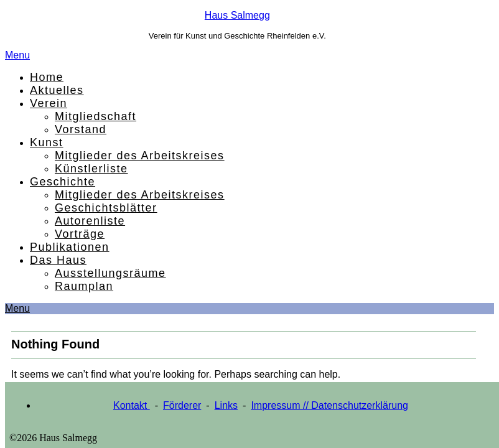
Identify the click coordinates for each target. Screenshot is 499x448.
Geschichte (63, 182)
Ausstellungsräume (110, 273)
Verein (49, 103)
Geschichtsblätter (106, 208)
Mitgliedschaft (96, 116)
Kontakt (132, 405)
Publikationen (70, 247)
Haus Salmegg (237, 15)
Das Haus (58, 260)
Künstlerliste (91, 169)
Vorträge (80, 234)
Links (226, 405)
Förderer (182, 405)
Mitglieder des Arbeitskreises (140, 156)
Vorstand (81, 129)
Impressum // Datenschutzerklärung (329, 405)
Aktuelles (57, 90)
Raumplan (84, 286)
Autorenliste (90, 221)
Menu (17, 55)
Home (47, 77)
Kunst (47, 142)
